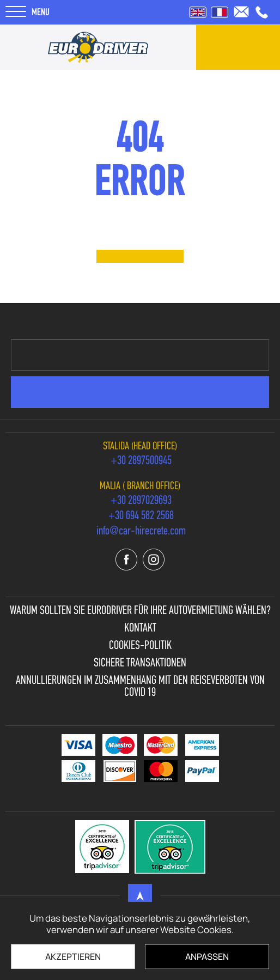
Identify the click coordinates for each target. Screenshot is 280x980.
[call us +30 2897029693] (141, 501)
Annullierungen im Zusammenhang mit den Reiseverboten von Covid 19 (140, 687)
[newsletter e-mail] (140, 355)
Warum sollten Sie (140, 611)
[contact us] (238, 47)
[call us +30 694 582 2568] (141, 516)
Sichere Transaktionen (140, 664)
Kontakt (140, 629)
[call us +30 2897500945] (262, 12)
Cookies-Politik (140, 646)
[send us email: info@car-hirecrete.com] (241, 12)
